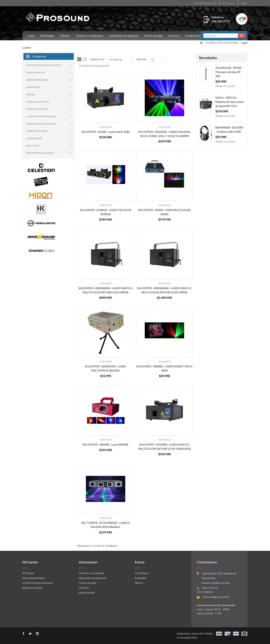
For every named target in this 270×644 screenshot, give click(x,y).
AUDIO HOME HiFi (36, 72)
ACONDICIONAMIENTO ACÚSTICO (44, 65)
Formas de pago (154, 36)
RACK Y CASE (33, 146)
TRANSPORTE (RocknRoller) (40, 153)
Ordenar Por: (97, 59)
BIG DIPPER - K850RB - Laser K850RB (105, 445)
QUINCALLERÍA (34, 138)
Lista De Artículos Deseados (38, 583)
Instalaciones (195, 36)
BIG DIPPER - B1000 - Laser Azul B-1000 (106, 132)
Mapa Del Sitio (87, 593)
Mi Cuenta (228, 3)
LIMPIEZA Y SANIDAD (37, 131)
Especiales (141, 578)
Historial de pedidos (34, 578)
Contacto (175, 36)
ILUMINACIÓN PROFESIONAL (222, 43)
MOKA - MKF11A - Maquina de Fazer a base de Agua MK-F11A (230, 102)
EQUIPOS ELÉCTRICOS (38, 102)
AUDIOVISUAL (33, 87)
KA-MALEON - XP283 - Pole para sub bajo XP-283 (229, 72)
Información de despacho (124, 36)
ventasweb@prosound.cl (216, 597)
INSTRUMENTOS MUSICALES (41, 124)
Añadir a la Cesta (225, 86)
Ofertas (65, 36)
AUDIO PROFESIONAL (37, 80)
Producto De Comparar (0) (94, 66)
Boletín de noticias (33, 588)
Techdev (208, 633)
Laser (245, 43)
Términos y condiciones (90, 36)
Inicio (31, 36)
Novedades (47, 36)
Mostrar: (142, 59)
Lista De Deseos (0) (205, 3)
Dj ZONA (30, 94)
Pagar (244, 3)
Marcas (139, 583)
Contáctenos (142, 573)
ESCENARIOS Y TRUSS (37, 109)
